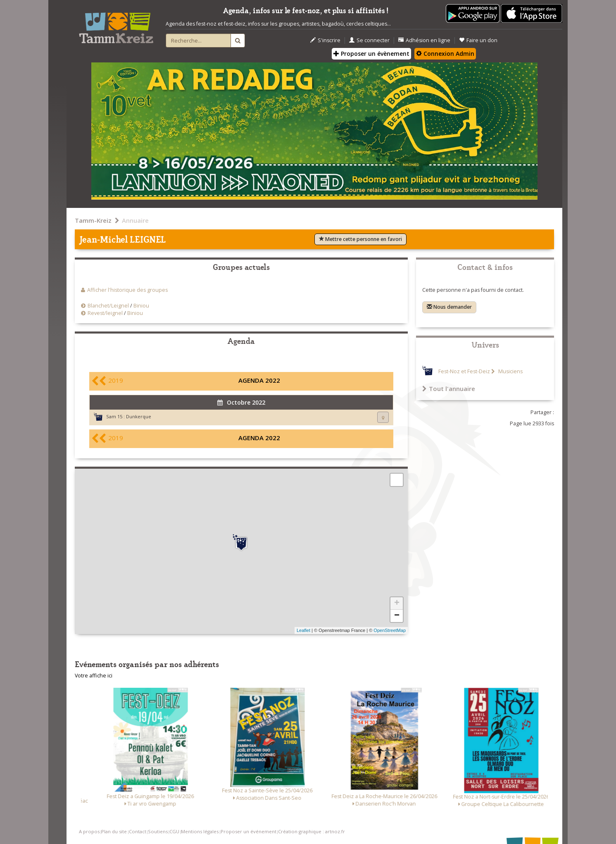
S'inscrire (325, 40)
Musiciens (510, 371)
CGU (174, 831)
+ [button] (397, 603)
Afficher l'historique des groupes (127, 290)
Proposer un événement (249, 831)
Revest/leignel (105, 313)
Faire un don (478, 40)
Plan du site (114, 831)
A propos (89, 831)
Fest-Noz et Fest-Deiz (464, 371)
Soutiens (158, 831)
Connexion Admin (445, 54)
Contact (138, 831)
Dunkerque (139, 416)
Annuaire (135, 220)
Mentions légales (200, 831)
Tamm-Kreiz (93, 220)
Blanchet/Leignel (108, 306)
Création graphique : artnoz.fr (312, 831)
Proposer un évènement (371, 54)
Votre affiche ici (94, 676)
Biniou (141, 306)
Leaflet (303, 630)
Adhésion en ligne (424, 40)
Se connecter (369, 40)
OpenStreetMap (390, 630)
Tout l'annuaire (449, 389)
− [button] (397, 616)
